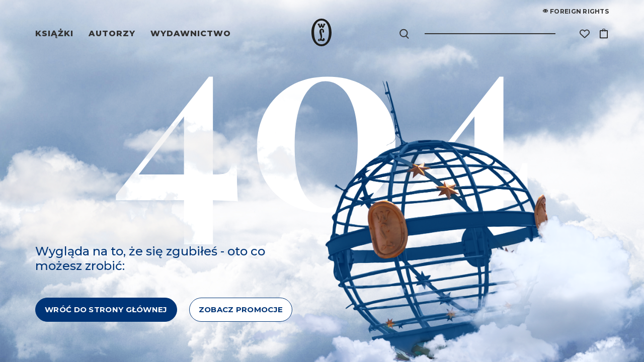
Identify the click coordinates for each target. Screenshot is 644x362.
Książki (56, 33)
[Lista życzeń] (585, 34)
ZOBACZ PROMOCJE (241, 309)
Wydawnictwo (191, 33)
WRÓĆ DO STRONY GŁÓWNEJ (106, 309)
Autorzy (113, 33)
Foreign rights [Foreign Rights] (576, 12)
